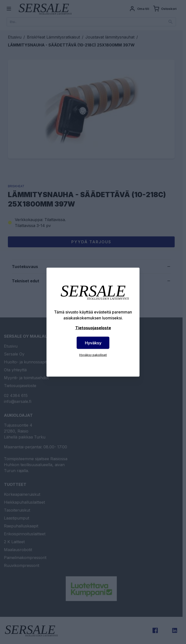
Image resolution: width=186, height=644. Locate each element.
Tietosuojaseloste (93, 328)
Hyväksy (93, 343)
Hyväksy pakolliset (93, 355)
